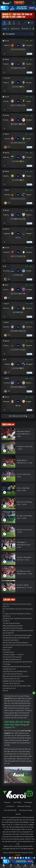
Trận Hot (16, 29)
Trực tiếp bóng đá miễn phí (11, 623)
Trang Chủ (7, 802)
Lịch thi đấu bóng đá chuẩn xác (13, 674)
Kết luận (5, 691)
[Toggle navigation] (33, 3)
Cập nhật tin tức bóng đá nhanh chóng (15, 671)
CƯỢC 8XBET (19, 3)
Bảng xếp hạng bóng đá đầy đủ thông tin (16, 676)
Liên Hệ (18, 814)
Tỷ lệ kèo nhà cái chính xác (11, 683)
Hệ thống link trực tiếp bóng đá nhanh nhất (16, 638)
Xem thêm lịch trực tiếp (18, 416)
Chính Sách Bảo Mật (10, 810)
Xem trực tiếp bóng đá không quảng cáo (16, 643)
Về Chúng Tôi (10, 806)
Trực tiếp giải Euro (9, 652)
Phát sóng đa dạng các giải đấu (13, 626)
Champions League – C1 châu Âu (13, 655)
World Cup (6, 650)
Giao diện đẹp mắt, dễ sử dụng (13, 628)
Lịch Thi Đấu (17, 802)
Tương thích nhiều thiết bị (11, 640)
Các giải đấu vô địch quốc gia (12, 657)
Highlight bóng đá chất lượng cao (13, 681)
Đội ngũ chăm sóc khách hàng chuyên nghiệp (17, 635)
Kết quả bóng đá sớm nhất (11, 679)
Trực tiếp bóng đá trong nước (12, 659)
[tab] (4, 23)
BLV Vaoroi (26, 29)
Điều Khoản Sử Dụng (24, 806)
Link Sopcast (28, 802)
